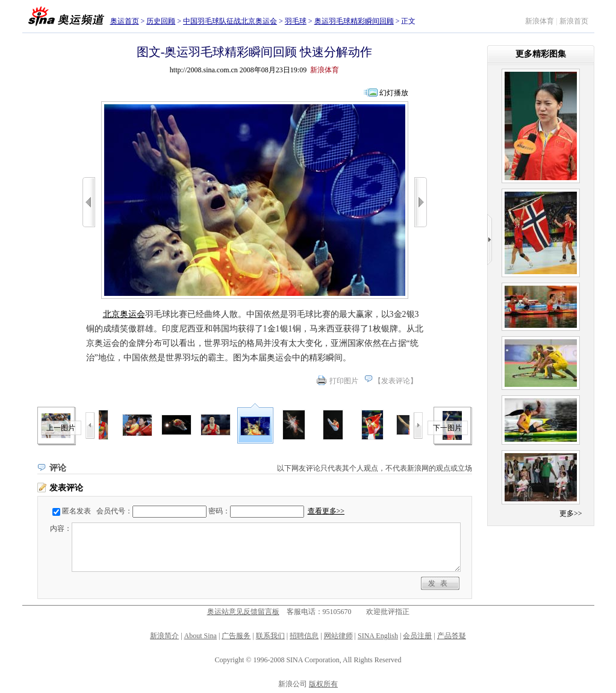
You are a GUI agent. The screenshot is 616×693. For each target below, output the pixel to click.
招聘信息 (304, 636)
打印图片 (344, 381)
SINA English (378, 636)
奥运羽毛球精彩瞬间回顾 (354, 21)
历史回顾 (161, 21)
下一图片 (447, 428)
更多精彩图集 (541, 54)
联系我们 (270, 636)
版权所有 (323, 684)
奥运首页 (125, 21)
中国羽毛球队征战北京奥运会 (230, 21)
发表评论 (396, 381)
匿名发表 (76, 511)
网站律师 (338, 636)
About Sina (201, 636)
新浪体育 (540, 21)
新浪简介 (164, 636)
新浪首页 (574, 21)
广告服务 (236, 636)
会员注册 (417, 636)
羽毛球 (296, 21)
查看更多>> (326, 511)
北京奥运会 (124, 314)
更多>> (571, 513)
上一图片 (61, 428)
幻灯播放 (394, 93)
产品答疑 (452, 636)
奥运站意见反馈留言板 (243, 612)
